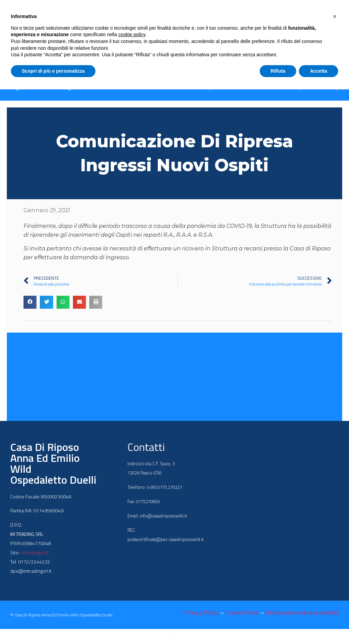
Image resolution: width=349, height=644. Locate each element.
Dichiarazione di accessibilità (302, 612)
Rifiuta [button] (278, 71)
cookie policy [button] (132, 34)
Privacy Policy (201, 612)
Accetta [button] (318, 71)
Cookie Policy (242, 612)
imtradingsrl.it (35, 552)
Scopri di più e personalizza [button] (53, 71)
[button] (30, 302)
